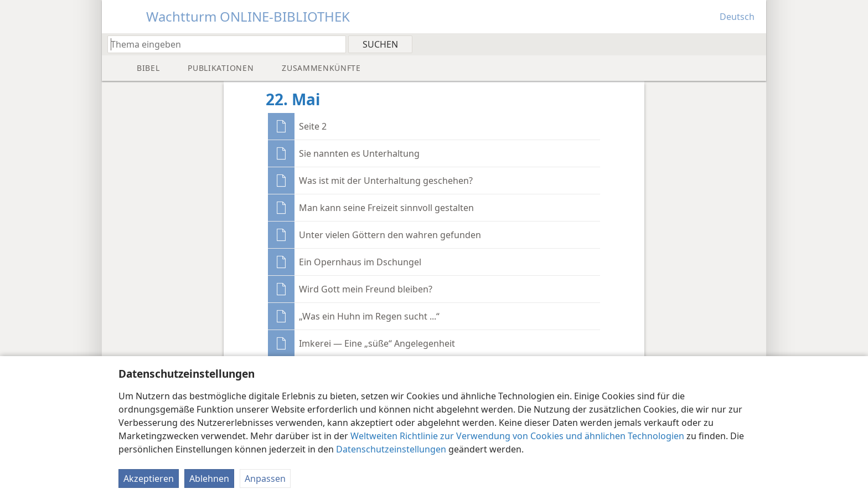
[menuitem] (754, 44)
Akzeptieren (149, 479)
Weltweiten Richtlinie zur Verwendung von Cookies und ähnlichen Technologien (517, 436)
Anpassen (265, 479)
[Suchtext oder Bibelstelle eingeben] (221, 44)
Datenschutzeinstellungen (391, 449)
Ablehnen (209, 479)
